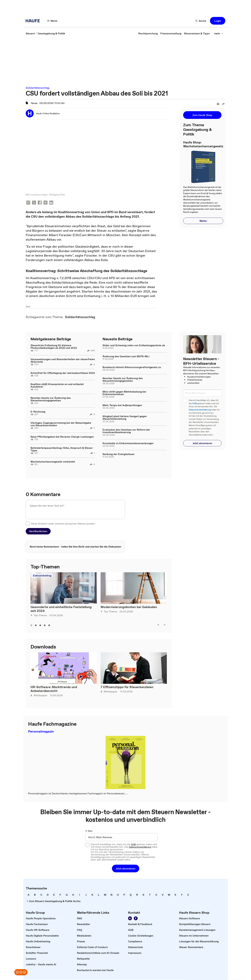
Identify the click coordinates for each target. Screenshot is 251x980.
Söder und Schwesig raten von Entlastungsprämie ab (134, 346)
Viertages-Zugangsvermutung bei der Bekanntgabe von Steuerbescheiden (61, 424)
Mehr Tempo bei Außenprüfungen (122, 405)
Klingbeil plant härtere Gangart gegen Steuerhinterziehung (125, 418)
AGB (195, 403)
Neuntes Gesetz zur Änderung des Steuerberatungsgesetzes (51, 399)
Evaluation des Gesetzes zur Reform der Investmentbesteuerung (126, 431)
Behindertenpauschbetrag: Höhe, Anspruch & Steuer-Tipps (62, 449)
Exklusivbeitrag (42, 576)
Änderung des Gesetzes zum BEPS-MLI (126, 357)
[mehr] (219, 33)
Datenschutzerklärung (200, 410)
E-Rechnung (38, 412)
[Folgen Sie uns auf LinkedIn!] (130, 919)
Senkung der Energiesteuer (119, 454)
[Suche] (201, 21)
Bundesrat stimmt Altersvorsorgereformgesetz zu (132, 367)
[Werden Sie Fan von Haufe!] (136, 919)
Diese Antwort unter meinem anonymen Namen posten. (63, 524)
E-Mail (89, 831)
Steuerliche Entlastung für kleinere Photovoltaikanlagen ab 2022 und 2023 (54, 347)
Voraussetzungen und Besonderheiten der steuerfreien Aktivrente (63, 361)
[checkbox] (28, 524)
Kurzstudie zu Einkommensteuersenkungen (128, 444)
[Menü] (52, 21)
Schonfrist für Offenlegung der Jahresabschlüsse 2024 (63, 373)
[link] (30, 33)
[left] (158, 625)
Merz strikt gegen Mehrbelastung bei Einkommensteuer (124, 393)
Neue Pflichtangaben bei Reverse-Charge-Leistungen (62, 437)
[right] (164, 625)
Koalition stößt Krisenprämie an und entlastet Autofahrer (57, 386)
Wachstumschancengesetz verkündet (53, 462)
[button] (218, 21)
